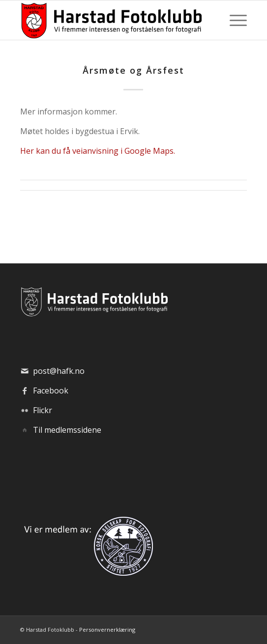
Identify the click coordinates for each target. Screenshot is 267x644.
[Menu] (233, 20)
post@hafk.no (59, 371)
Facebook (51, 391)
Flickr (43, 410)
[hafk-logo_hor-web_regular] (111, 20)
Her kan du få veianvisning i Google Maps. (98, 151)
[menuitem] (233, 20)
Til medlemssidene (67, 430)
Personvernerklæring (107, 630)
